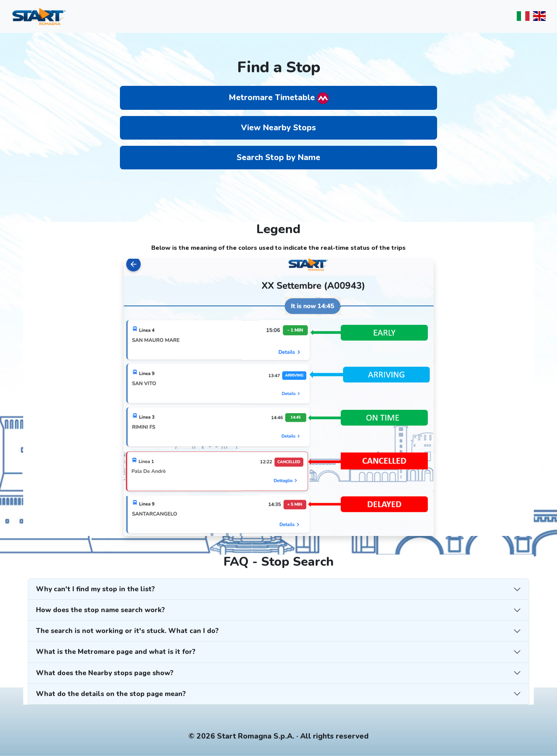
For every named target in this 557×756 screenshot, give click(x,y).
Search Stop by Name (278, 157)
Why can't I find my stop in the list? (95, 589)
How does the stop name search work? (100, 610)
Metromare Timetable (279, 98)
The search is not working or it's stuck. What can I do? (127, 631)
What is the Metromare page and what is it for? (116, 652)
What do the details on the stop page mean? (111, 694)
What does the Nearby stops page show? (105, 673)
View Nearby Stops (278, 128)
